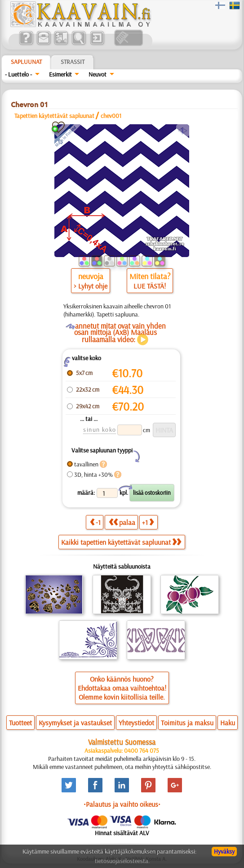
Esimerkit (60, 74)
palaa (122, 522)
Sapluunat (26, 62)
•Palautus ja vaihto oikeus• (122, 804)
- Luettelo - (18, 74)
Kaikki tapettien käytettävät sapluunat (121, 542)
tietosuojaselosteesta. (122, 861)
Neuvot (98, 74)
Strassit (73, 62)
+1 (148, 522)
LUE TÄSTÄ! (150, 286)
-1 (95, 522)
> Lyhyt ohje (91, 286)
